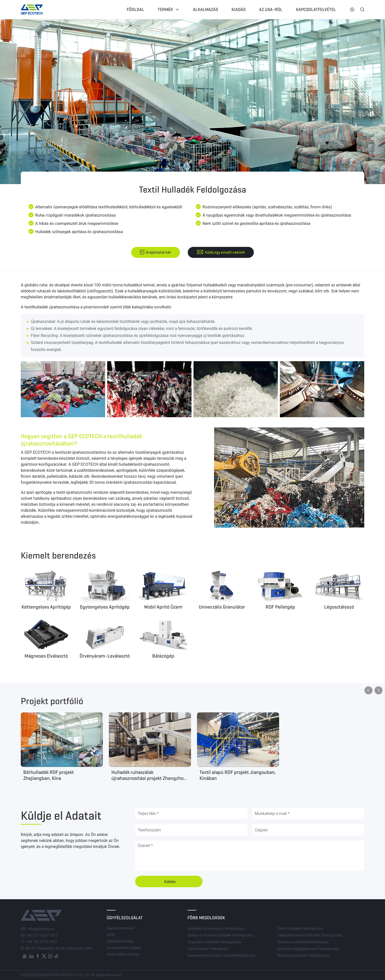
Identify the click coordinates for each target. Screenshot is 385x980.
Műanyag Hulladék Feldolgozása (303, 956)
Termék (165, 10)
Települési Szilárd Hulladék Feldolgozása (310, 935)
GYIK (111, 935)
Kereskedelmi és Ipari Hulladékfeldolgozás (221, 956)
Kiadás (239, 10)
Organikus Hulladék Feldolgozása (214, 942)
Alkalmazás (206, 10)
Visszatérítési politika (124, 948)
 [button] (362, 10)
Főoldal (135, 10)
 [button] (352, 10)
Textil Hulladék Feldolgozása (300, 929)
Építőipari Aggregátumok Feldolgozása (308, 949)
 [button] (368, 690)
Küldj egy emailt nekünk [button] (225, 252)
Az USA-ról (271, 10)
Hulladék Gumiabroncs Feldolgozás (216, 929)
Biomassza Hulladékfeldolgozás (303, 942)
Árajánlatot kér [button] (159, 252)
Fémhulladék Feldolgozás (208, 949)
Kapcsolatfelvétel (316, 10)
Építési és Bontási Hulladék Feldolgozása (220, 935)
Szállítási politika (120, 941)
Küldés (170, 882)
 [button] (378, 690)
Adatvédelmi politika (123, 954)
